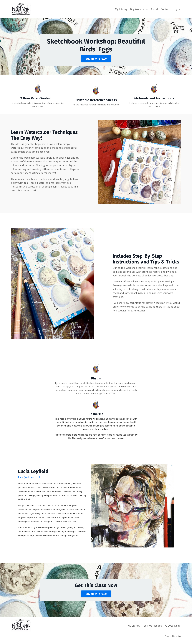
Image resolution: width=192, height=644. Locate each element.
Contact (165, 9)
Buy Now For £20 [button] (96, 59)
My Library (121, 9)
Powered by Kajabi (173, 637)
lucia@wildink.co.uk (29, 477)
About (154, 9)
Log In (176, 9)
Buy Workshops (139, 9)
